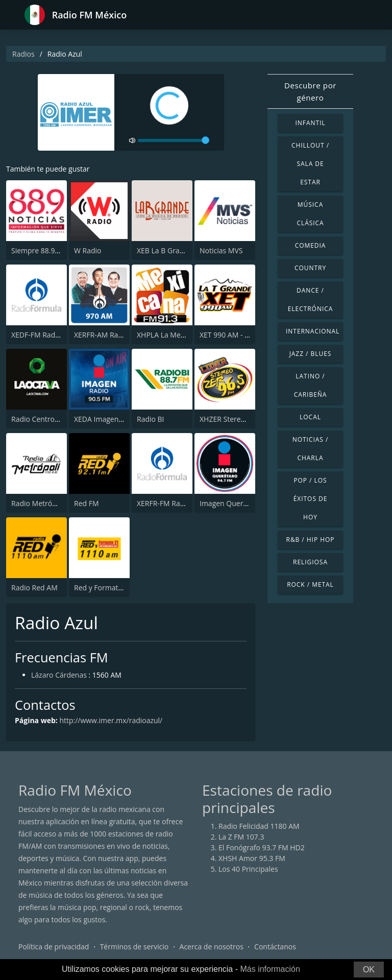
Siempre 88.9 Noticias (47, 250)
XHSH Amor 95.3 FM (252, 858)
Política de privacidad (54, 947)
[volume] (174, 140)
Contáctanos (275, 947)
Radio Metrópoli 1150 (47, 503)
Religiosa (310, 562)
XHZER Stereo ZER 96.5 (237, 419)
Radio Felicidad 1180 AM (259, 826)
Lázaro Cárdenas (59, 675)
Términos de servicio (134, 947)
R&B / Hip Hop (311, 540)
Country (310, 268)
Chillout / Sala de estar (310, 164)
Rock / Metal (310, 584)
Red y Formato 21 (103, 588)
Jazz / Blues (311, 354)
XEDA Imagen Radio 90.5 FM (121, 419)
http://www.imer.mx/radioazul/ (111, 720)
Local (310, 417)
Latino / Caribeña (311, 385)
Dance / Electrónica (311, 300)
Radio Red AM (34, 588)
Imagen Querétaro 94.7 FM (244, 503)
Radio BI (151, 419)
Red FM (87, 503)
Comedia (311, 245)
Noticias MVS (221, 250)
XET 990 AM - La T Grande (242, 335)
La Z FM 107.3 (241, 837)
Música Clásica (310, 214)
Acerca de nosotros (212, 947)
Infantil (310, 123)
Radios (23, 54)
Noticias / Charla (311, 449)
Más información (270, 969)
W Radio (88, 250)
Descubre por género (310, 91)
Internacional (313, 331)
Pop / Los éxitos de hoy (311, 499)
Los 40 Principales (248, 869)
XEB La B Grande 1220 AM (180, 250)
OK (369, 970)
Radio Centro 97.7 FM (47, 419)
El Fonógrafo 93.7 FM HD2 (262, 847)
